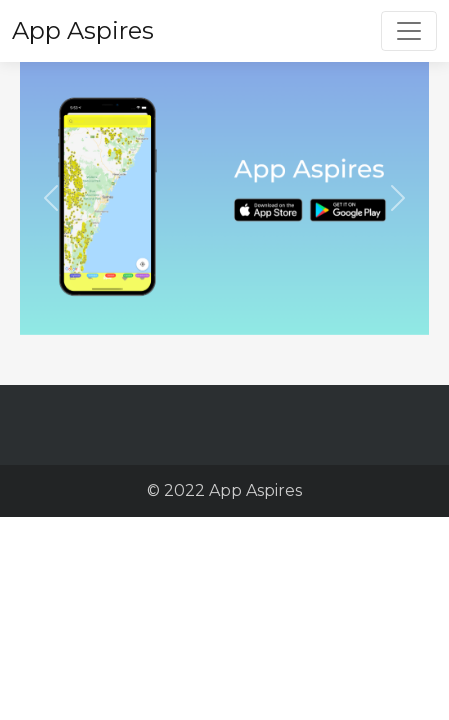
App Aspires (83, 30)
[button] (50, 198)
